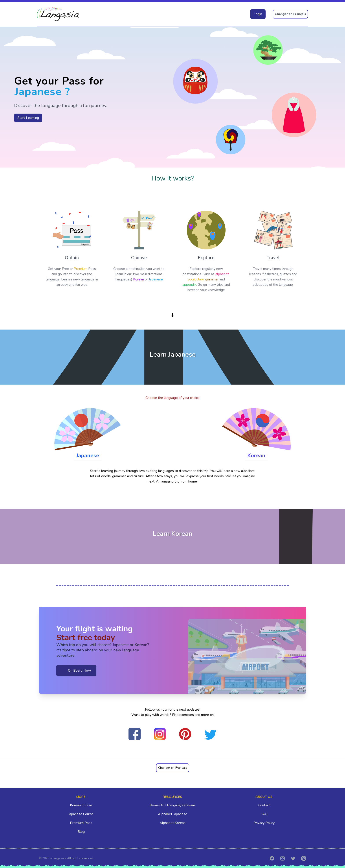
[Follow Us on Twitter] (210, 735)
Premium (81, 269)
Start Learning (28, 118)
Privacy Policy (264, 823)
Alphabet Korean (172, 823)
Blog (81, 832)
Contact (264, 805)
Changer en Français (290, 14)
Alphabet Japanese (173, 814)
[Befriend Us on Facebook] (135, 734)
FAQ (264, 814)
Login (258, 14)
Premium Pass (81, 823)
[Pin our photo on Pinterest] (185, 734)
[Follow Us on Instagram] (160, 734)
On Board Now (76, 671)
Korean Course (81, 805)
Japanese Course (81, 814)
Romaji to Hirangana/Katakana (173, 805)
